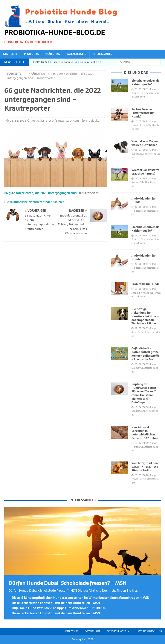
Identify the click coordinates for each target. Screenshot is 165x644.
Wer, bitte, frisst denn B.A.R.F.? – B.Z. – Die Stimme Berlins (145, 467)
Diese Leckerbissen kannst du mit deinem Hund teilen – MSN (56, 603)
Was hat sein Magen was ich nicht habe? (145, 143)
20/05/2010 (142, 475)
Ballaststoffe (76, 54)
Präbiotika (53, 54)
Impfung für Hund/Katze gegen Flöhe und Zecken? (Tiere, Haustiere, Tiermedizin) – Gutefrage (144, 393)
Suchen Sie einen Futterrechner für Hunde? (143, 113)
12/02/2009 (142, 443)
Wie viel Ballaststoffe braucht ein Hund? (145, 172)
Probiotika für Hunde (145, 284)
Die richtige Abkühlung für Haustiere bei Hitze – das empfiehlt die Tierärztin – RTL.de (145, 316)
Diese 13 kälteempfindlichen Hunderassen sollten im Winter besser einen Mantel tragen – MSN (81, 598)
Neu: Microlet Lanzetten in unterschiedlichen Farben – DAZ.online (145, 433)
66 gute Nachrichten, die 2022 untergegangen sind (40, 193)
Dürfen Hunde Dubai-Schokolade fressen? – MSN (68, 583)
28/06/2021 (142, 179)
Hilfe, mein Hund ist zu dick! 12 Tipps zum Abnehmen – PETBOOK (59, 608)
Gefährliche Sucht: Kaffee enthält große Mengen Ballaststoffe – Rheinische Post (145, 354)
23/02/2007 (142, 364)
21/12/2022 (18, 121)
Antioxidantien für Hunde (144, 200)
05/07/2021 (142, 150)
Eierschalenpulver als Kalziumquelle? (145, 82)
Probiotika (31, 54)
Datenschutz (92, 631)
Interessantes (102, 54)
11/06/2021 (142, 289)
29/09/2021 (142, 89)
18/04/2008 (142, 407)
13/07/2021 (142, 122)
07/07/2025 (142, 328)
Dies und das (136, 73)
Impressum (72, 631)
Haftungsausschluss (149, 631)
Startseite (10, 54)
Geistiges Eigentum (118, 631)
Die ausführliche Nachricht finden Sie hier (34, 202)
